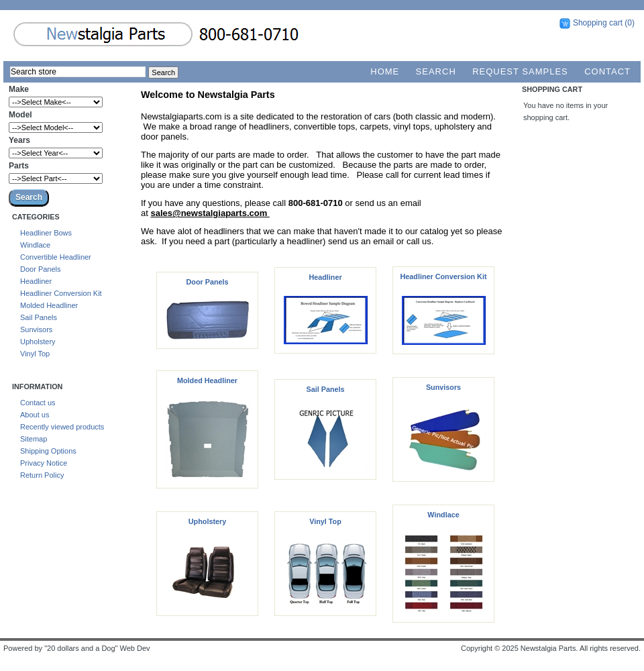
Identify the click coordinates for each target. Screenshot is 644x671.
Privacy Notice (44, 463)
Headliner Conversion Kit (61, 293)
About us (35, 415)
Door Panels (41, 269)
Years (19, 140)
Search (436, 71)
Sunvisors (36, 329)
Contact (607, 71)
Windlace (35, 245)
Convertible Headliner (56, 257)
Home (385, 71)
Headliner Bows (46, 233)
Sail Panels (39, 317)
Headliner (36, 281)
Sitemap (34, 439)
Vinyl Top (35, 354)
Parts (19, 166)
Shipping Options (48, 451)
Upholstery (38, 342)
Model (20, 115)
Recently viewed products (62, 427)
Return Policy (42, 475)
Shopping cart (598, 23)
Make (19, 89)
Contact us (38, 403)
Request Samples (520, 71)
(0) (630, 23)
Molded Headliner (49, 305)
